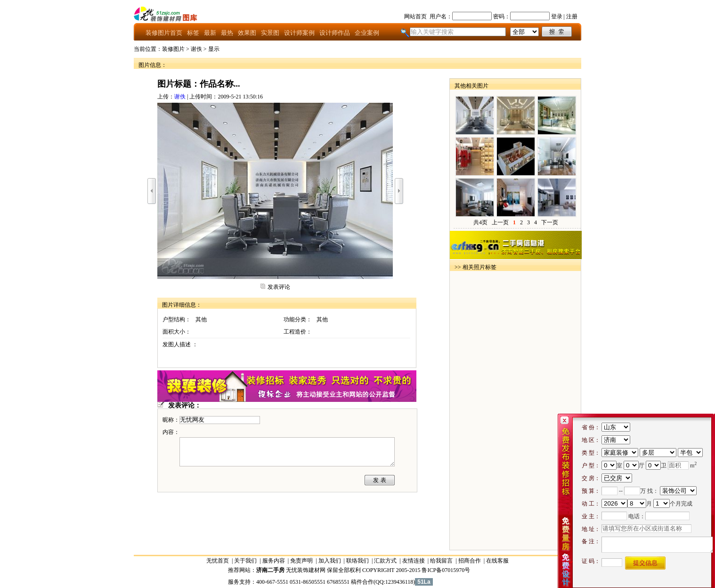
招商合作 (470, 561)
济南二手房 (270, 570)
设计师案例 (299, 33)
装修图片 (173, 49)
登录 (557, 16)
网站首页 (415, 16)
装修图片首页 (164, 33)
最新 (210, 33)
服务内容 (274, 561)
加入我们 (330, 561)
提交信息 (645, 563)
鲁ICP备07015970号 (446, 570)
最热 (227, 33)
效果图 (247, 33)
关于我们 (245, 561)
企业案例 (367, 33)
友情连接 (414, 561)
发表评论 (279, 287)
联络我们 (357, 561)
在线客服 (497, 561)
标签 (193, 33)
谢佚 (196, 49)
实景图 (270, 33)
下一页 (550, 222)
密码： (502, 16)
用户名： (441, 16)
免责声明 (301, 561)
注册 (572, 16)
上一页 (500, 222)
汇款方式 (385, 561)
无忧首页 (218, 561)
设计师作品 (335, 33)
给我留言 (441, 561)
